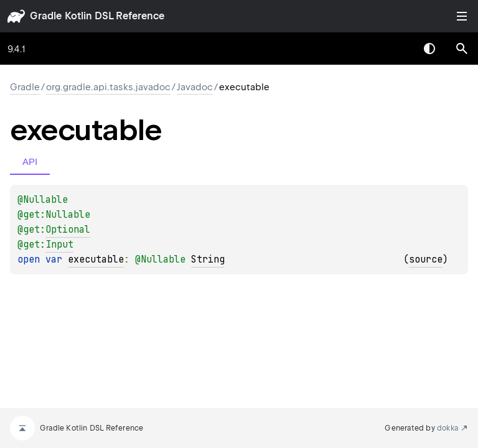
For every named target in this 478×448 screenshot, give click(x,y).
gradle (46, 16)
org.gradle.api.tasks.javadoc (108, 87)
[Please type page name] (462, 49)
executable (96, 259)
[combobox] (397, 49)
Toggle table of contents (462, 16)
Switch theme (429, 49)
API (30, 161)
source (426, 259)
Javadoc (195, 87)
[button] (462, 49)
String (208, 259)
